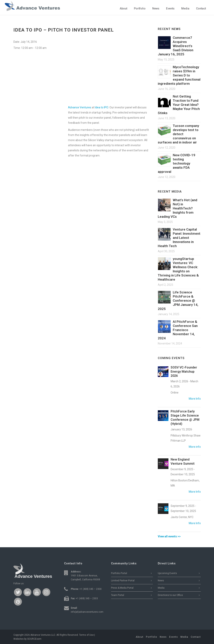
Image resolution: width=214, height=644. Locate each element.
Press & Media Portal (122, 588)
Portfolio (152, 637)
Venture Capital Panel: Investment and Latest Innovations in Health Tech (179, 238)
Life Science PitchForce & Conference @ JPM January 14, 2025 (178, 301)
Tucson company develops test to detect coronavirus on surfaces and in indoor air (178, 134)
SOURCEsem (34, 639)
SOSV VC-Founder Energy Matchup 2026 (184, 372)
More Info (195, 399)
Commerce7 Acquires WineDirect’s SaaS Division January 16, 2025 (176, 46)
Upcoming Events (167, 573)
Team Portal (118, 595)
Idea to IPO (102, 107)
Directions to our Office (170, 595)
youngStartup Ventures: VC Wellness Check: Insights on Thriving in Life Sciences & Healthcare (178, 269)
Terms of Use (86, 635)
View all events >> (169, 536)
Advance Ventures (80, 107)
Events (174, 637)
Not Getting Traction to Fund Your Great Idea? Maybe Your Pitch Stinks (179, 105)
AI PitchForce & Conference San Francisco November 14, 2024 (178, 330)
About (140, 637)
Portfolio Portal (119, 573)
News (161, 581)
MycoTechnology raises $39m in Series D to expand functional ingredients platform (179, 75)
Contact (196, 637)
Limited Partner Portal (123, 581)
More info (195, 447)
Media (161, 588)
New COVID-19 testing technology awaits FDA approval (177, 163)
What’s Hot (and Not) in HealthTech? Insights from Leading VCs (178, 208)
